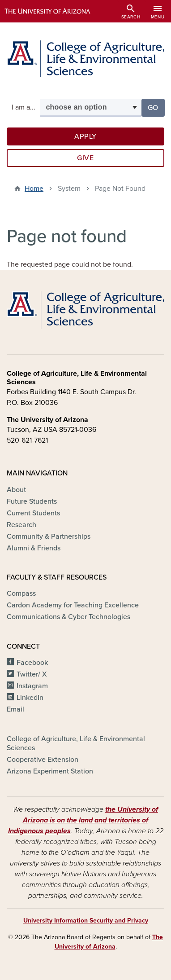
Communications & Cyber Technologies (68, 617)
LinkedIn (30, 698)
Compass (21, 593)
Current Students (33, 513)
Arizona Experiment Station (50, 771)
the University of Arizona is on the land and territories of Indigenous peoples (83, 820)
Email (15, 709)
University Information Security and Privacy (86, 921)
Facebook (32, 663)
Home (34, 189)
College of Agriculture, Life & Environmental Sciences (76, 743)
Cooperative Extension (43, 760)
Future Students (32, 501)
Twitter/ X (32, 674)
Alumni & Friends (34, 548)
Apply (85, 136)
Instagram (32, 686)
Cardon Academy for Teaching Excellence (73, 605)
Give (85, 158)
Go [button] (156, 107)
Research (21, 525)
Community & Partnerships (49, 536)
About (16, 490)
